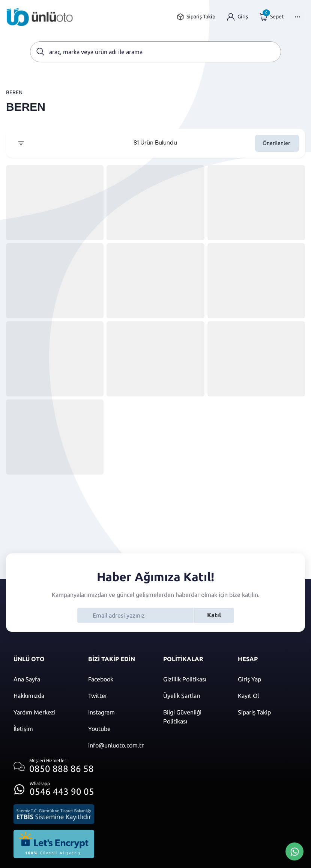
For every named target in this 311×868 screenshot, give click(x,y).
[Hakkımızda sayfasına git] (43, 696)
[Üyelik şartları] (193, 696)
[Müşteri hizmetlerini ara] (54, 766)
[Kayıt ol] (268, 696)
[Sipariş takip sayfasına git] (196, 17)
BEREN (14, 92)
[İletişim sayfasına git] (43, 729)
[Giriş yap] (237, 17)
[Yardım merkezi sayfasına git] (43, 712)
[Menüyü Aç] (297, 17)
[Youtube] (118, 729)
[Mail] (118, 745)
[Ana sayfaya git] (40, 17)
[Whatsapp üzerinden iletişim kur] (54, 787)
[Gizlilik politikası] (193, 679)
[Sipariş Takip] (268, 712)
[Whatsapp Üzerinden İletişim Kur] (294, 851)
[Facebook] (118, 679)
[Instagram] (118, 712)
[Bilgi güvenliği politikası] (193, 717)
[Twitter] (118, 696)
